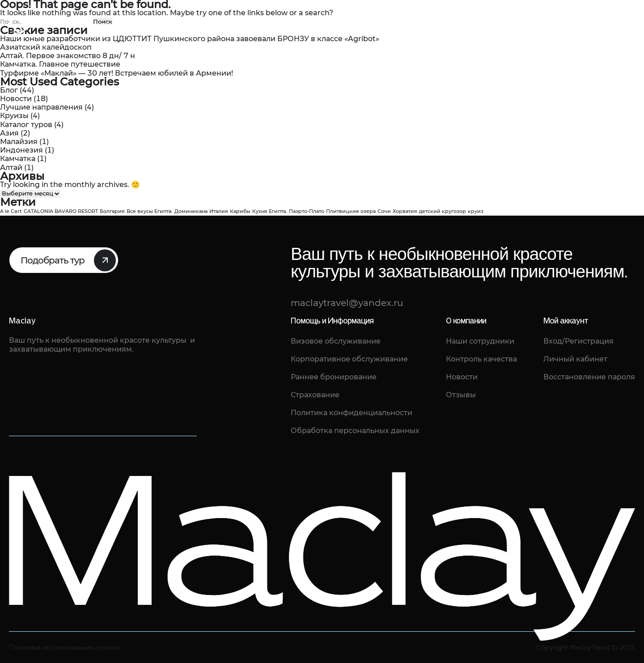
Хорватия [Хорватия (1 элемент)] (405, 211)
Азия (9, 133)
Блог (245, 25)
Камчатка (18, 159)
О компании (101, 25)
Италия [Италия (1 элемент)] (219, 211)
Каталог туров (160, 25)
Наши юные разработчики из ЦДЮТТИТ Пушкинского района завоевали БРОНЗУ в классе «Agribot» (190, 39)
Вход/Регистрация (578, 341)
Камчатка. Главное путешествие (60, 64)
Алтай (11, 168)
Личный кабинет (575, 359)
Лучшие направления (41, 107)
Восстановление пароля (589, 377)
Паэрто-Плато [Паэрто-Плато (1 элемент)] (307, 211)
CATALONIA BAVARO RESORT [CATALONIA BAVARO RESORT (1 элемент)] (61, 211)
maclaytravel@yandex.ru (559, 31)
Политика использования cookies (65, 648)
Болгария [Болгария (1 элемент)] (112, 211)
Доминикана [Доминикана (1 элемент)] (191, 211)
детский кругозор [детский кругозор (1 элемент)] (443, 211)
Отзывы (211, 25)
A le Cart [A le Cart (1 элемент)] (11, 211)
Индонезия (21, 150)
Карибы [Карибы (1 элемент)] (240, 211)
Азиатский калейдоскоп (46, 47)
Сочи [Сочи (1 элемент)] (384, 211)
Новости (16, 99)
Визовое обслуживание (336, 341)
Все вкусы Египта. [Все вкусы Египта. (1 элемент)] (150, 211)
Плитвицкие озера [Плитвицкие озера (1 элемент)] (351, 211)
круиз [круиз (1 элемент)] (476, 211)
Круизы (14, 116)
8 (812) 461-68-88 (554, 19)
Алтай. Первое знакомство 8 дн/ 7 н (68, 56)
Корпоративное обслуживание (349, 359)
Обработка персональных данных (355, 431)
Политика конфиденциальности (352, 413)
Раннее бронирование (334, 377)
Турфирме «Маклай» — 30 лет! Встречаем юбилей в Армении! (117, 73)
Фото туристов (291, 25)
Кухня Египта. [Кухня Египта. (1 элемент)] (270, 211)
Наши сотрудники (480, 341)
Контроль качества (481, 359)
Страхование (315, 395)
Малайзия (19, 142)
